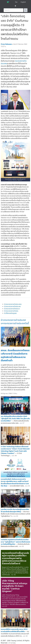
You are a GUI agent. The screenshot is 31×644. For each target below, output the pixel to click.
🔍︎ (26, 10)
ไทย (16, 2)
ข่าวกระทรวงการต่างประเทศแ (13, 304)
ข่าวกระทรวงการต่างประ (11, 311)
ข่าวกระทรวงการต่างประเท (12, 309)
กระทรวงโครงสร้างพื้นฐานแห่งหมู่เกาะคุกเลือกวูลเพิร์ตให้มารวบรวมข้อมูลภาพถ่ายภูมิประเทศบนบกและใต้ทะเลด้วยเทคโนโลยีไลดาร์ (15, 558)
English (23, 2)
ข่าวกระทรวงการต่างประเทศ (12, 306)
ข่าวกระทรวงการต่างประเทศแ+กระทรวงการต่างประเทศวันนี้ (15, 322)
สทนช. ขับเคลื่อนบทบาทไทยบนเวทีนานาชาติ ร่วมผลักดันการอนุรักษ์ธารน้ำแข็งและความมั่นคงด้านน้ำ (15, 356)
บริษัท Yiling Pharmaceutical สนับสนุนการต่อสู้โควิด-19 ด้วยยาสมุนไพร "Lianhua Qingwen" (15, 586)
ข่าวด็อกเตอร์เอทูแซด (10, 313)
